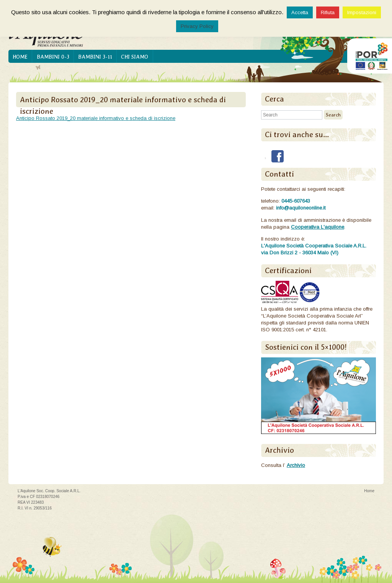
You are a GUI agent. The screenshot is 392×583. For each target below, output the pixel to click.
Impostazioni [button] (362, 12)
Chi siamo (135, 57)
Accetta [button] (300, 12)
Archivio (296, 465)
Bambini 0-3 (53, 57)
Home (20, 57)
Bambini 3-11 (95, 57)
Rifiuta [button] (328, 12)
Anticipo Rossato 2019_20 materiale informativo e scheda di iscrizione (96, 118)
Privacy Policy (197, 26)
